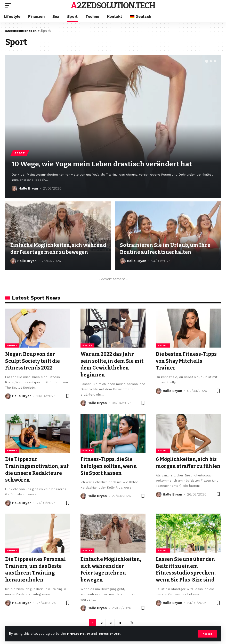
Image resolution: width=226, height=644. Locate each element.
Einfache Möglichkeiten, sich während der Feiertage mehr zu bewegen (51, 246)
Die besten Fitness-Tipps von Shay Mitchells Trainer (188, 361)
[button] (207, 61)
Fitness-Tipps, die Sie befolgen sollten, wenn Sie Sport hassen (110, 465)
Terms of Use (111, 634)
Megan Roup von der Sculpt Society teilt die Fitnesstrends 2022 (34, 361)
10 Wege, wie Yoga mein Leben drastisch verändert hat (111, 164)
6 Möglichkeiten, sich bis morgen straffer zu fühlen (188, 465)
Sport (20, 153)
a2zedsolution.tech (113, 5)
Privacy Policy (79, 634)
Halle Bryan (28, 188)
